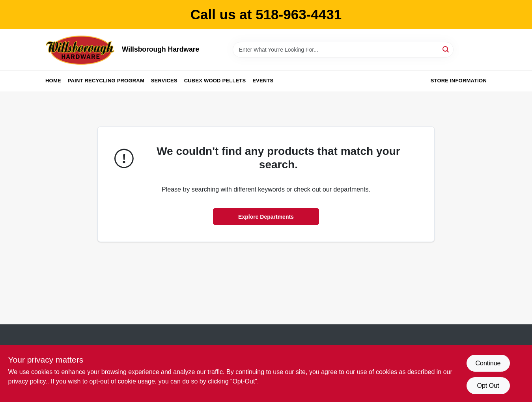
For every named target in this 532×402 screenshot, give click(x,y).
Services (164, 81)
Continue (488, 363)
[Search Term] (343, 50)
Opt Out (488, 386)
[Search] (446, 49)
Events (263, 81)
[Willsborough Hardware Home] (81, 50)
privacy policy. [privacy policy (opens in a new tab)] (28, 381)
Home (53, 81)
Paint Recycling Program (106, 81)
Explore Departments (266, 217)
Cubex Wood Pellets (215, 81)
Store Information (459, 81)
